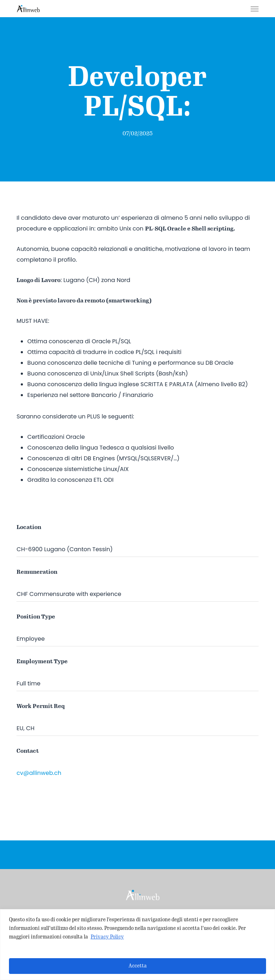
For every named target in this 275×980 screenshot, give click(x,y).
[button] (255, 9)
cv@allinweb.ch (39, 773)
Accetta (138, 966)
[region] (137, 945)
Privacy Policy (107, 937)
